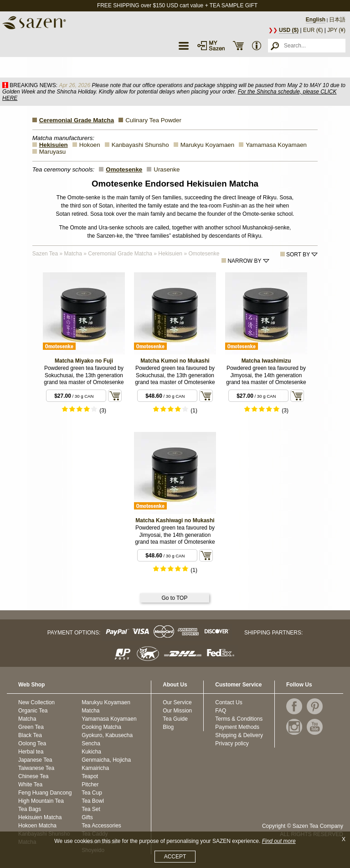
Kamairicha (95, 768)
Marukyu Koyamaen (208, 145)
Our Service (177, 702)
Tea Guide (175, 719)
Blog (168, 727)
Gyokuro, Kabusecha (107, 735)
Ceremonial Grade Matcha (77, 120)
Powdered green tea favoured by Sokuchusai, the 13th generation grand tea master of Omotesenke (84, 375)
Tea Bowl (93, 801)
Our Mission (177, 711)
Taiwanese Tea (36, 768)
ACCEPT (175, 857)
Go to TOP (175, 598)
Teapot (90, 776)
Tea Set (91, 809)
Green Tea (31, 727)
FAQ (221, 711)
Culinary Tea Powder (153, 120)
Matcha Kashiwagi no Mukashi (175, 520)
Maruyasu (53, 152)
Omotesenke (124, 169)
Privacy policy (232, 743)
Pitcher (90, 785)
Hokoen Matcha (37, 826)
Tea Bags (30, 809)
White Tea (30, 785)
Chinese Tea (33, 776)
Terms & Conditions (239, 719)
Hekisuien (54, 145)
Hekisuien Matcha (40, 817)
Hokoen (90, 145)
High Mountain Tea (41, 801)
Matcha (27, 719)
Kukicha (91, 752)
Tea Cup (92, 793)
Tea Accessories (101, 826)
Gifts (87, 817)
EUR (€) (313, 30)
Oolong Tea (32, 743)
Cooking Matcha (101, 727)
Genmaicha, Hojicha (106, 760)
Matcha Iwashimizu (266, 361)
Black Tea (30, 735)
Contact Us (229, 702)
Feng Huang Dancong (45, 793)
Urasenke (167, 169)
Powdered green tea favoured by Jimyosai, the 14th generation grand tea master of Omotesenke (266, 375)
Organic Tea (33, 711)
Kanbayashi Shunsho (140, 145)
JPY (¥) (336, 30)
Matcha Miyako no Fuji (84, 361)
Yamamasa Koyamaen (276, 145)
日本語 (337, 20)
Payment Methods (237, 727)
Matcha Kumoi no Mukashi (175, 361)
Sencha (91, 743)
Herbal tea (31, 752)
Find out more (279, 841)
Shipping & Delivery (239, 735)
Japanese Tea (35, 760)
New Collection (36, 702)
